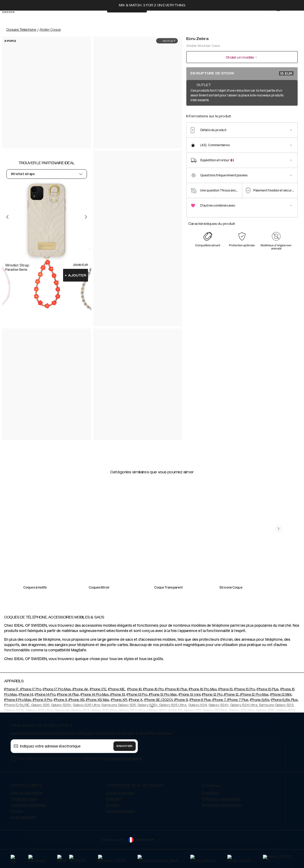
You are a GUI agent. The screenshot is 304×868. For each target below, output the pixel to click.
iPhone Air (80, 689)
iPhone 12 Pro (212, 695)
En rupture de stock (242, 73)
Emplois (113, 805)
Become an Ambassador (222, 805)
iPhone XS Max (97, 700)
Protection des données (221, 799)
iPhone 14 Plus (68, 695)
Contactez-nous (24, 799)
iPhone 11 (60, 700)
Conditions (211, 793)
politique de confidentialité (122, 758)
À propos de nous (120, 793)
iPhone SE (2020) (158, 700)
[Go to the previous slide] (7, 217)
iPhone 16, (135, 689)
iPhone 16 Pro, (154, 689)
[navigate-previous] (279, 529)
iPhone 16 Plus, (177, 689)
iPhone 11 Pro (42, 700)
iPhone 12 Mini (281, 695)
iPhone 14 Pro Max (95, 695)
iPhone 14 (26, 695)
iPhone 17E (98, 689)
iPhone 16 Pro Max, (203, 689)
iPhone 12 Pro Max (254, 695)
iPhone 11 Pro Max (18, 700)
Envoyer (125, 746)
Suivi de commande (26, 793)
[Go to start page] (12, 18)
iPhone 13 (117, 695)
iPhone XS (76, 700)
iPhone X (136, 700)
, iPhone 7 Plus (237, 700)
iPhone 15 (225, 689)
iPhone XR (119, 700)
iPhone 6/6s (260, 700)
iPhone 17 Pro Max (57, 689)
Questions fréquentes (28, 805)
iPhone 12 (231, 695)
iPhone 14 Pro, (45, 695)
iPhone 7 (219, 700)
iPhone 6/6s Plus (284, 700)
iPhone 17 (12, 689)
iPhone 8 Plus (200, 700)
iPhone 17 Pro (30, 689)
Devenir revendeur (121, 811)
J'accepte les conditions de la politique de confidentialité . (81, 758)
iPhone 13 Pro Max (162, 695)
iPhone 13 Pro (137, 695)
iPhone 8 (181, 700)
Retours (17, 811)
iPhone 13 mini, (190, 695)
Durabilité (114, 799)
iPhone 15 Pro (245, 689)
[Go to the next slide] (86, 217)
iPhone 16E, (117, 689)
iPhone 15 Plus (268, 689)
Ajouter (75, 275)
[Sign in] (272, 18)
